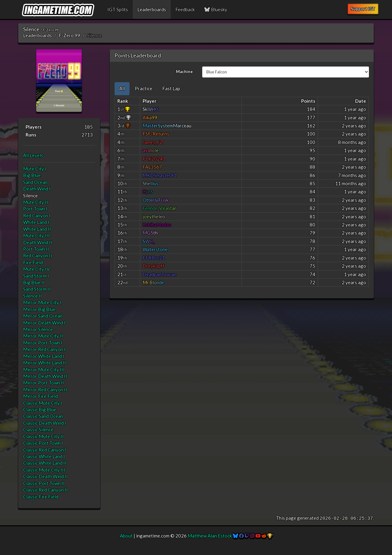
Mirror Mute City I (42, 302)
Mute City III (36, 235)
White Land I (36, 222)
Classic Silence (38, 429)
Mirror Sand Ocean (43, 316)
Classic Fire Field (41, 497)
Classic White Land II (45, 463)
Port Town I (35, 209)
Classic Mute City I (43, 403)
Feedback (185, 9)
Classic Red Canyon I (45, 450)
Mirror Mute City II (43, 336)
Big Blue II (34, 282)
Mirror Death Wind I (44, 323)
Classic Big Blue (40, 409)
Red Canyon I (37, 216)
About (126, 536)
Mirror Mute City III (44, 369)
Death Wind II (38, 242)
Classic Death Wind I (45, 423)
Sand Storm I (36, 276)
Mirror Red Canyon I (44, 349)
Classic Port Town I (43, 443)
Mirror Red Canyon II (45, 389)
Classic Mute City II (43, 436)
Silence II (32, 296)
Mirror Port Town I (43, 343)
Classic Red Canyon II (45, 490)
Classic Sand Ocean (43, 416)
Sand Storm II (37, 289)
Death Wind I (37, 189)
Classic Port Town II (44, 483)
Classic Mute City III (44, 470)
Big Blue (32, 175)
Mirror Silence (38, 329)
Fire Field (33, 262)
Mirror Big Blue (39, 309)
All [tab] (122, 88)
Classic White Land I (44, 456)
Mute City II (36, 202)
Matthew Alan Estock (210, 536)
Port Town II (36, 249)
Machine (184, 72)
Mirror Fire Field (40, 396)
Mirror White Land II (44, 363)
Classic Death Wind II (45, 476)
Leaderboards (152, 9)
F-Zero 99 (69, 35)
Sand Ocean (35, 182)
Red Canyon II (38, 255)
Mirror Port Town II (44, 383)
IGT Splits (118, 9)
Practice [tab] (144, 88)
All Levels (33, 155)
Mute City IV (36, 269)
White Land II (37, 229)
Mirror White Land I (44, 356)
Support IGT (363, 9)
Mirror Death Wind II (45, 376)
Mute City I (35, 169)
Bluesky (216, 9)
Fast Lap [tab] (171, 88)
